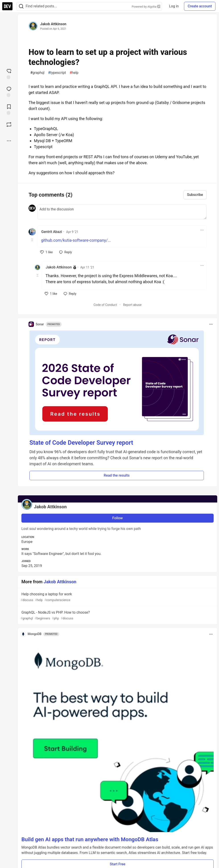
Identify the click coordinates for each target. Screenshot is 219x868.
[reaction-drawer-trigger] (9, 73)
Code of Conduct (105, 305)
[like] (46, 252)
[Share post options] (9, 141)
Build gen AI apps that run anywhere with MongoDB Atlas (90, 839)
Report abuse (132, 305)
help (74, 73)
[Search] (21, 6)
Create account (200, 6)
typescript (57, 73)
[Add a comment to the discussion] (122, 212)
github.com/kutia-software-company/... (76, 240)
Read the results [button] (117, 475)
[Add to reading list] (9, 109)
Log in (174, 6)
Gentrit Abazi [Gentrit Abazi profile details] (52, 232)
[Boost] (9, 125)
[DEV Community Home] (7, 6)
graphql (37, 73)
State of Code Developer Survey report (81, 443)
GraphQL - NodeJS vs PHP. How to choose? (117, 616)
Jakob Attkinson (53, 24)
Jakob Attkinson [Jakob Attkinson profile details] (59, 267)
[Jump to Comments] (9, 91)
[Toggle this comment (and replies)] (32, 240)
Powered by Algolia (146, 7)
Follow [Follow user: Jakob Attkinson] (118, 518)
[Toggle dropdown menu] (202, 230)
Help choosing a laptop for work (117, 597)
